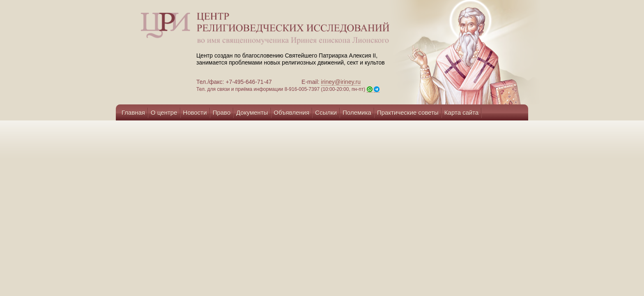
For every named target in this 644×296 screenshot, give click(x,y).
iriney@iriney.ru (341, 82)
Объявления (292, 112)
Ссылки (326, 112)
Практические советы (408, 112)
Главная (133, 112)
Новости (195, 112)
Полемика (357, 112)
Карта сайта (462, 112)
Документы (252, 112)
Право (222, 112)
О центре (164, 112)
